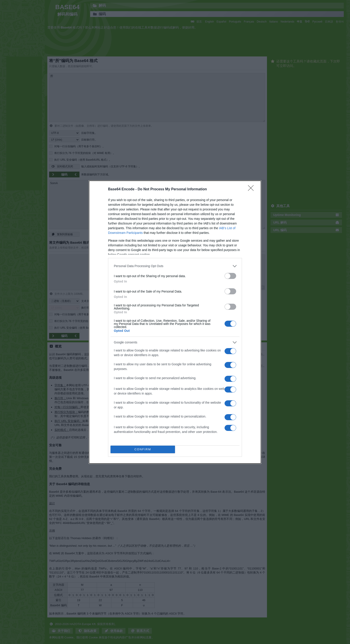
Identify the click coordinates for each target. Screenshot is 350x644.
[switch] (230, 276)
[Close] (252, 189)
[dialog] (175, 322)
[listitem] (175, 266)
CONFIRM (143, 449)
